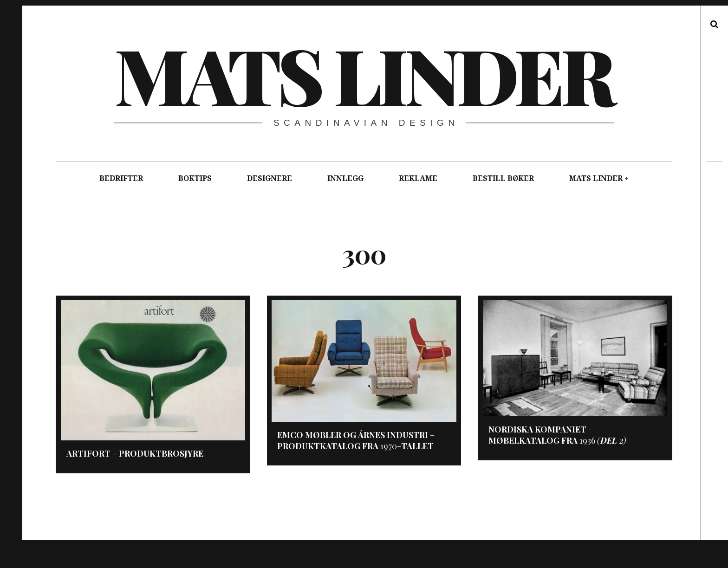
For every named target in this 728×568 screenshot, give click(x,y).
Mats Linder (363, 74)
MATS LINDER (596, 178)
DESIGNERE (270, 178)
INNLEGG (345, 178)
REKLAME (418, 178)
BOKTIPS (195, 178)
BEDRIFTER (121, 178)
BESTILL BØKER (503, 178)
